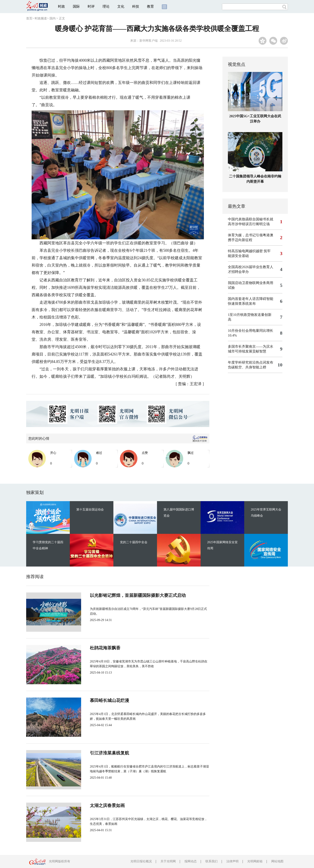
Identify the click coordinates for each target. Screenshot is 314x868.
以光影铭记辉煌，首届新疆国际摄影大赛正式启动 (138, 595)
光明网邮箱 (255, 861)
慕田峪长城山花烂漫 (109, 700)
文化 (121, 6)
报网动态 (191, 861)
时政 (61, 6)
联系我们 (212, 861)
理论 (106, 6)
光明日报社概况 (141, 861)
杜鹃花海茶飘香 (105, 648)
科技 (136, 6)
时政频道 (41, 18)
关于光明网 (168, 861)
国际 (76, 6)
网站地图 (277, 861)
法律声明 (232, 861)
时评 (91, 6)
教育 (150, 6)
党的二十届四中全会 (134, 542)
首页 (29, 18)
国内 (53, 18)
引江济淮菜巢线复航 (109, 753)
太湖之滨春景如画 (107, 805)
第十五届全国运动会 (90, 510)
